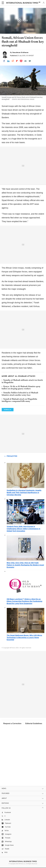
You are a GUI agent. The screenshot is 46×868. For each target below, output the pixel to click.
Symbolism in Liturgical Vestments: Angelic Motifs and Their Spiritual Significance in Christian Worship (24, 492)
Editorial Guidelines (34, 724)
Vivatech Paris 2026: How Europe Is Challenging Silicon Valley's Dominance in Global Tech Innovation (23, 529)
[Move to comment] (30, 61)
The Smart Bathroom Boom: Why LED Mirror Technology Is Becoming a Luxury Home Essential (24, 637)
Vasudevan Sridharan (20, 52)
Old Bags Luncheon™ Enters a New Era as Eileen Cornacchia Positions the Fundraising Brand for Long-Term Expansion (24, 601)
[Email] (25, 61)
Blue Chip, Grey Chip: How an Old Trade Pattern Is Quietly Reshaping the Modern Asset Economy (25, 565)
